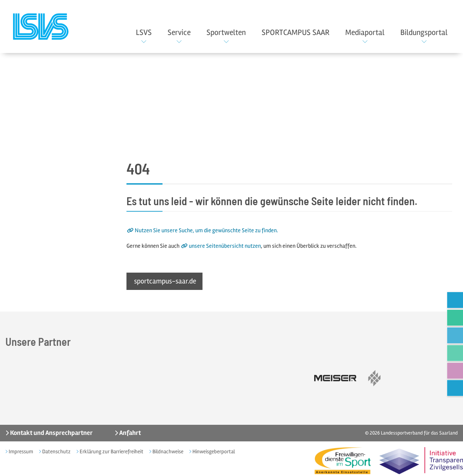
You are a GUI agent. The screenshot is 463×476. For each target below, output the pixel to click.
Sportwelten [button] (226, 32)
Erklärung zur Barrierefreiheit (111, 451)
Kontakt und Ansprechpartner (51, 433)
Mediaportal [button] (365, 32)
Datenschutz (56, 451)
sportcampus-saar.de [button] (165, 281)
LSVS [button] (144, 32)
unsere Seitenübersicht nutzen (225, 246)
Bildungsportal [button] (424, 32)
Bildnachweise (167, 451)
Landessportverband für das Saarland (419, 433)
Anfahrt (130, 433)
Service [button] (179, 32)
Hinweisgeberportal (213, 451)
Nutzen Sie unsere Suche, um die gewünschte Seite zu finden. (206, 231)
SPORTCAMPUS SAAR (295, 32)
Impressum (20, 451)
